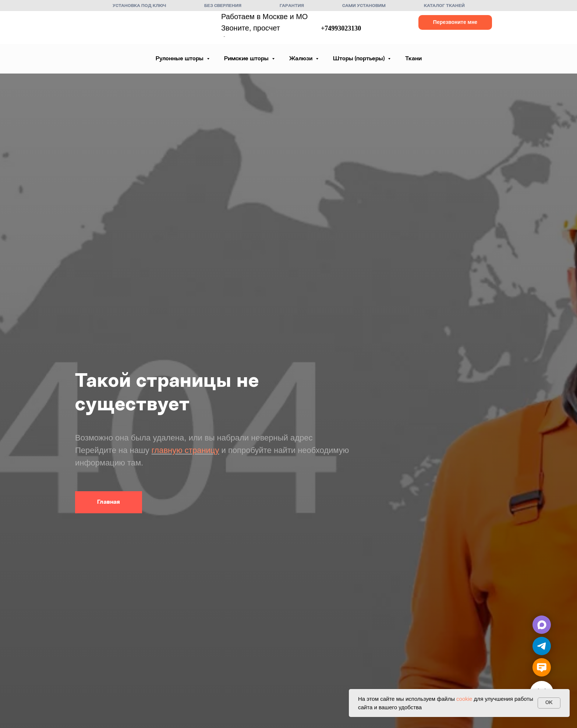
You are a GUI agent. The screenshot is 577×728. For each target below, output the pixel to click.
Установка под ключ (139, 6)
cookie (464, 699)
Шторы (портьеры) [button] (360, 59)
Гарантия (292, 6)
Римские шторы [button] (247, 59)
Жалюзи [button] (302, 59)
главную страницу (185, 450)
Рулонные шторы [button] (180, 59)
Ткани (413, 59)
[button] (455, 22)
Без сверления (223, 6)
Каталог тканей (444, 6)
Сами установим (364, 6)
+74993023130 (341, 28)
